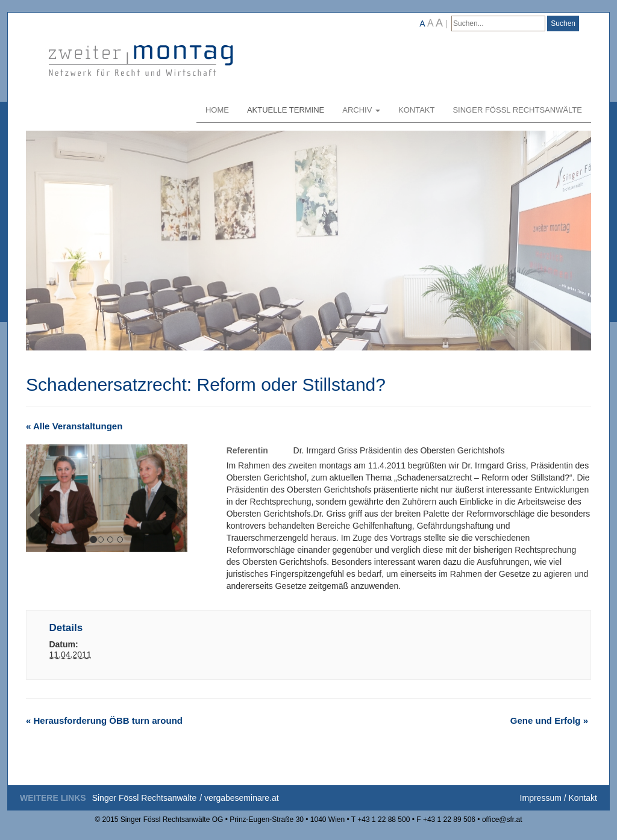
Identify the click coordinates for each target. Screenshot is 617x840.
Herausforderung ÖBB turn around (104, 720)
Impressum (541, 798)
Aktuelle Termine (286, 110)
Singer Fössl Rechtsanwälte (517, 110)
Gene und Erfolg (549, 720)
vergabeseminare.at (242, 798)
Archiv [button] (361, 110)
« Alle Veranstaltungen (74, 426)
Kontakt (416, 110)
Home (217, 110)
